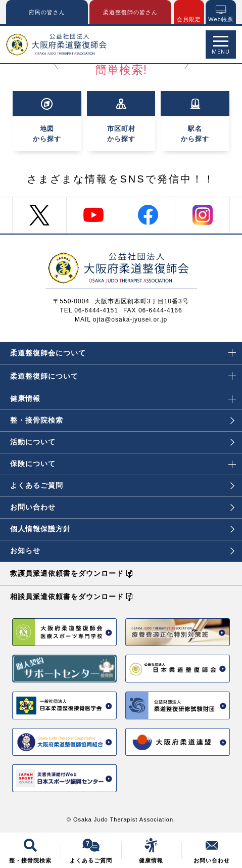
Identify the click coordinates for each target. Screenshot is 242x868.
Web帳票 (221, 19)
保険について (123, 461)
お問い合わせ (122, 507)
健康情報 (123, 395)
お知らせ (122, 551)
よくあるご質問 (122, 485)
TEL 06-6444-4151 (89, 310)
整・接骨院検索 (122, 420)
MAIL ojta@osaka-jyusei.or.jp (121, 319)
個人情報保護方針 (122, 529)
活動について (122, 442)
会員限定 (189, 19)
